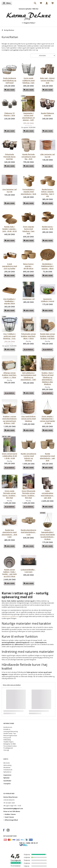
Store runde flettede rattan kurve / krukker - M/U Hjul (10, 494)
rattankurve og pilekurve (10, 616)
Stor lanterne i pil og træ (10, 190)
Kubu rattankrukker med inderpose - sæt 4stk (47, 494)
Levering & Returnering (11, 731)
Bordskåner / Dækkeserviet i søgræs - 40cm (47, 266)
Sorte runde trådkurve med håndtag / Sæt (28, 80)
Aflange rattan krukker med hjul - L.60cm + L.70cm (9, 375)
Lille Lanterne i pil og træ (47, 155)
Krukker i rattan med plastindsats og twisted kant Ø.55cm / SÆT (9, 420)
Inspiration (7, 775)
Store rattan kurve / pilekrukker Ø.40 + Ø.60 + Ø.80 (10, 456)
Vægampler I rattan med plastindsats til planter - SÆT (28, 117)
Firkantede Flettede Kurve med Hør (9, 157)
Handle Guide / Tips (10, 733)
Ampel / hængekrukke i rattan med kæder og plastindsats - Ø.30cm (47, 535)
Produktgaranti (8, 748)
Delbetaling (7, 740)
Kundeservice (8, 727)
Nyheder (6, 778)
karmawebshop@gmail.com (13, 808)
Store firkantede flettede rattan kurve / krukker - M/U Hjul (28, 494)
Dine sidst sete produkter (12, 685)
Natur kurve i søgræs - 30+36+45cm (28, 266)
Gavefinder (7, 781)
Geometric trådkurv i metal (47, 300)
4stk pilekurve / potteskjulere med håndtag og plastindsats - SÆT (28, 376)
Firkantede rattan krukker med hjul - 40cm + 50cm (28, 336)
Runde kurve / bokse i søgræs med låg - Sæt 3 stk (48, 193)
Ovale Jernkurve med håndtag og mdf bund (9, 80)
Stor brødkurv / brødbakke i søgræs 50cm (10, 301)
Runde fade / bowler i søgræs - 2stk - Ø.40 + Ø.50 (9, 229)
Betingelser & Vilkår (10, 744)
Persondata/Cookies (10, 746)
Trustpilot (7, 784)
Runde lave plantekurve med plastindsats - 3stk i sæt (9, 533)
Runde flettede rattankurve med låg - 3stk (28, 157)
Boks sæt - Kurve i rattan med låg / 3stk (48, 80)
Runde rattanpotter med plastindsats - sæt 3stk (47, 457)
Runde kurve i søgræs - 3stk (48, 228)
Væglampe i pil (28, 299)
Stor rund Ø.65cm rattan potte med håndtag (28, 419)
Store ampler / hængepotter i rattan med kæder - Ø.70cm (47, 420)
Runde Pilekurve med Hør (47, 114)
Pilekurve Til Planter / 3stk (9, 114)
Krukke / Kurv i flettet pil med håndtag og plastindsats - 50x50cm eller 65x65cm (47, 378)
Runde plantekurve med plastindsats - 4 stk (28, 532)
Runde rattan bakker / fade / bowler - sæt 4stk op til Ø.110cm (10, 573)
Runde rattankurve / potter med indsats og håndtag (28, 457)
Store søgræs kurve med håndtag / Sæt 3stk (28, 230)
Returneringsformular (10, 736)
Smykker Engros (9, 742)
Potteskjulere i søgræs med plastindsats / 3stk (28, 192)
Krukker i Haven (10, 814)
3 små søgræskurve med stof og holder (10, 266)
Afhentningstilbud (11, 820)
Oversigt (6, 750)
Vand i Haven (9, 817)
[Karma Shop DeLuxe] (29, 15)
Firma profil (7, 738)
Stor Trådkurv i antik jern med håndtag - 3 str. (9, 336)
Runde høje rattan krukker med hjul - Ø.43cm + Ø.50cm (48, 336)
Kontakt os (7, 729)
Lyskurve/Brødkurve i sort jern (29, 571)
